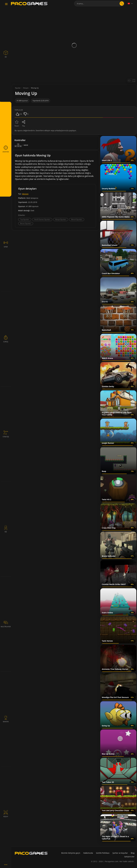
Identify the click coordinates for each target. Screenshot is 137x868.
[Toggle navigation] (6, 4)
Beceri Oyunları (26, 223)
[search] (122, 4)
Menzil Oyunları (77, 219)
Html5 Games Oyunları (42, 219)
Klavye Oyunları (61, 219)
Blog (133, 853)
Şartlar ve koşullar (120, 853)
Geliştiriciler (129, 857)
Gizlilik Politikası (103, 853)
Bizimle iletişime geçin (71, 853)
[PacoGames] (31, 853)
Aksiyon (25, 194)
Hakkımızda (88, 853)
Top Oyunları (25, 219)
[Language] (130, 4)
